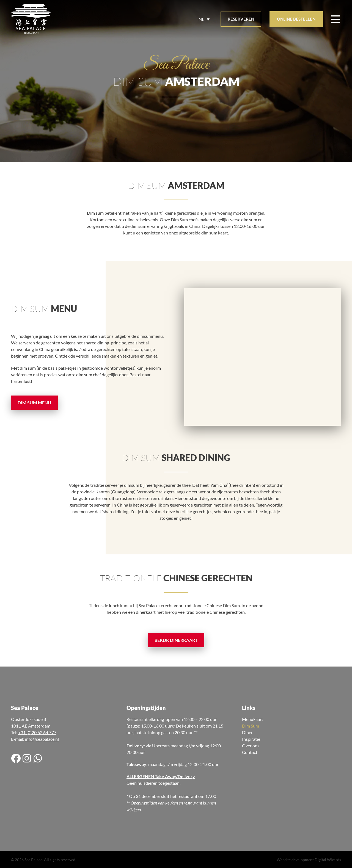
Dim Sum (251, 726)
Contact (250, 752)
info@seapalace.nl (42, 739)
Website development (295, 860)
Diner (247, 732)
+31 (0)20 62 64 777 (37, 732)
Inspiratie (251, 739)
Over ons (251, 746)
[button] (241, 19)
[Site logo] (31, 19)
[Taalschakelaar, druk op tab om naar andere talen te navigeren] (204, 19)
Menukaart (253, 719)
